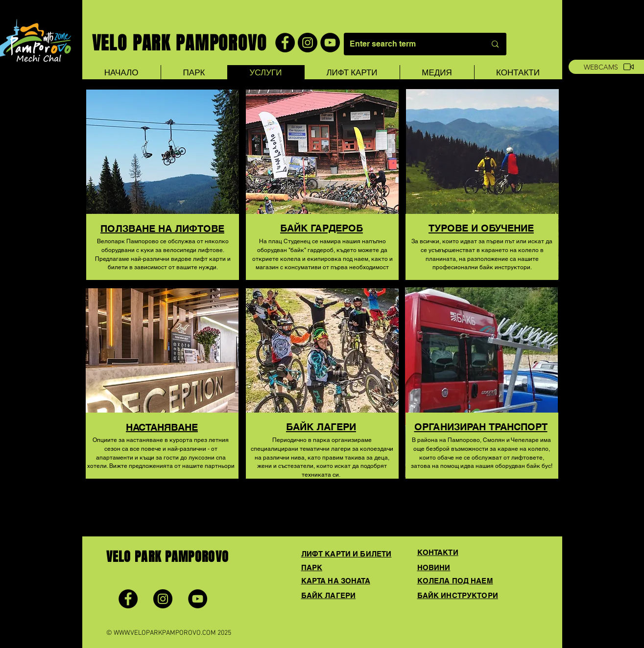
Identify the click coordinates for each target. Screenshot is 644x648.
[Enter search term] (407, 44)
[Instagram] (308, 43)
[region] (163, 198)
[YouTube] (330, 43)
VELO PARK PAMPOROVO (179, 43)
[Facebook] (285, 43)
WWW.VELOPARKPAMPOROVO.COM (165, 633)
